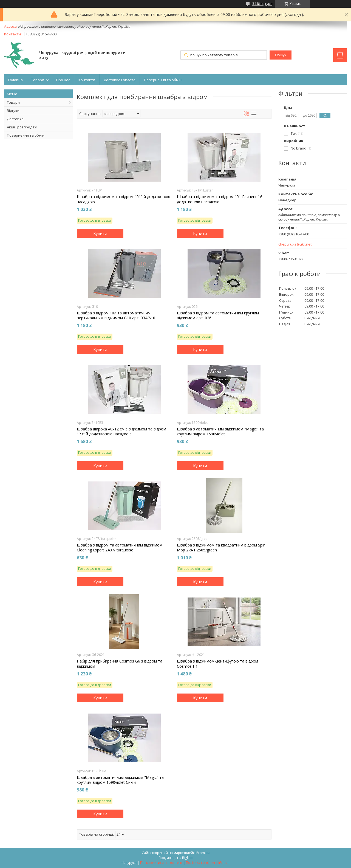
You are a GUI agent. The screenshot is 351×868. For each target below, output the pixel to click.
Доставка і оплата (120, 80)
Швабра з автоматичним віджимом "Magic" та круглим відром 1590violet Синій (120, 780)
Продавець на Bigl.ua (175, 858)
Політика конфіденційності (208, 863)
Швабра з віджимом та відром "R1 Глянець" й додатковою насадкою (220, 199)
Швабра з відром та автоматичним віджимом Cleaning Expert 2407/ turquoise (120, 548)
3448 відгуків (262, 4)
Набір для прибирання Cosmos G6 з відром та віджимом (120, 664)
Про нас (63, 80)
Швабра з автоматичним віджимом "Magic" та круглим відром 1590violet (220, 432)
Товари (38, 80)
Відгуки (13, 111)
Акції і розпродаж (22, 127)
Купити (100, 233)
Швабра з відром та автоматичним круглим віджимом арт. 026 (218, 315)
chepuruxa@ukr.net (295, 244)
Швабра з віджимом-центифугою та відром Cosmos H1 (217, 664)
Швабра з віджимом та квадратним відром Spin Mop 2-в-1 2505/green (221, 548)
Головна (15, 80)
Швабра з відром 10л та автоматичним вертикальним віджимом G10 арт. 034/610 (116, 315)
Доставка (15, 119)
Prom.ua (203, 853)
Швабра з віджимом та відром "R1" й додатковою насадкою (124, 199)
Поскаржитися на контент (161, 863)
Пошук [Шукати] (281, 55)
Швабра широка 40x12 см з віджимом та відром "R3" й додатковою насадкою (121, 432)
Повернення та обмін (163, 80)
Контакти (87, 80)
